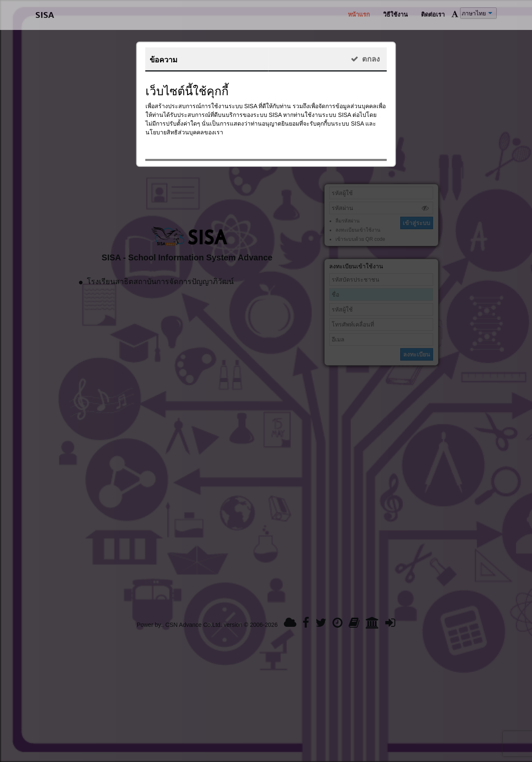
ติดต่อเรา (433, 15)
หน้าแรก (359, 15)
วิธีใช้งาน (395, 15)
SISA (45, 15)
